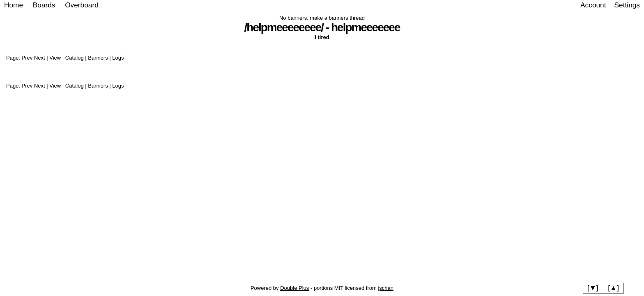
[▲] (613, 288)
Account (593, 5)
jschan (386, 288)
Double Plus (294, 288)
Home (14, 5)
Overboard (82, 5)
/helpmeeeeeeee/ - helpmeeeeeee (322, 27)
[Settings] (627, 5)
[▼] (593, 288)
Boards (44, 5)
